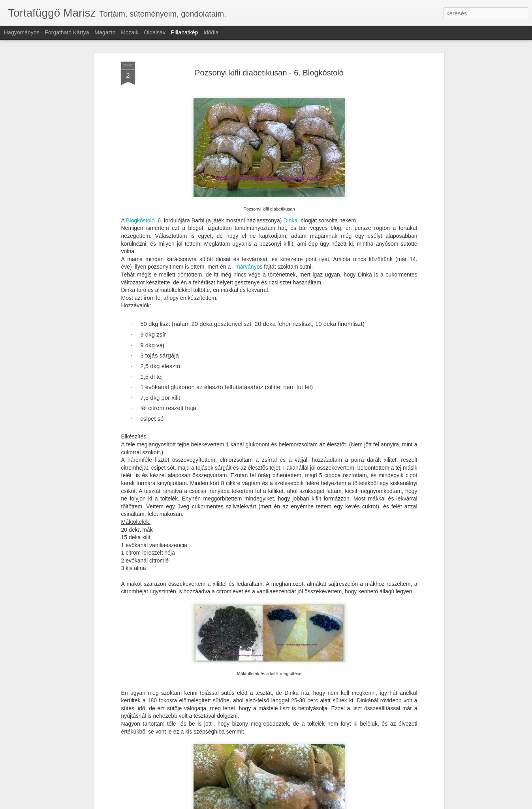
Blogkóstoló (140, 169)
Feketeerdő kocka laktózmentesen (69, 784)
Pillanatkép (185, 32)
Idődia (211, 32)
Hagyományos (22, 32)
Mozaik (130, 32)
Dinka (290, 169)
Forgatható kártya (67, 32)
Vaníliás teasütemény (240, 781)
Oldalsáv (154, 32)
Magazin (105, 32)
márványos (249, 216)
